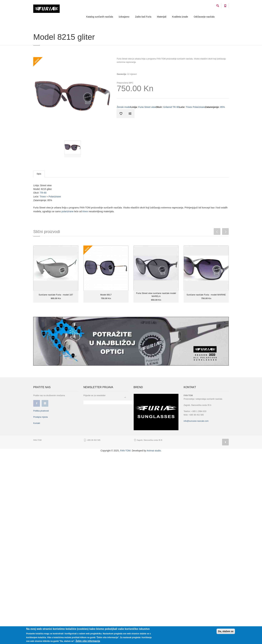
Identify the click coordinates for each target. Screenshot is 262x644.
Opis (39, 174)
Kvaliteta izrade (180, 17)
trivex (85, 211)
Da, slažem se (226, 631)
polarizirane (68, 211)
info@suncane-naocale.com (196, 421)
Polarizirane (55, 197)
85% (223, 107)
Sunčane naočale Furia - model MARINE (206, 295)
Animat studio (154, 451)
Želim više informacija (88, 641)
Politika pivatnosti (41, 411)
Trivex (42, 197)
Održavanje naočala (204, 17)
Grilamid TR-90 (171, 107)
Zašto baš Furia (143, 17)
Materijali (162, 17)
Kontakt (37, 423)
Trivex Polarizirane (195, 107)
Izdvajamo (124, 17)
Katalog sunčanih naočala (100, 17)
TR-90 (43, 193)
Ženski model (124, 107)
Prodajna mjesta (41, 417)
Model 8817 (106, 295)
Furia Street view (147, 107)
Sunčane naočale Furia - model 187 (56, 295)
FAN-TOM (125, 451)
